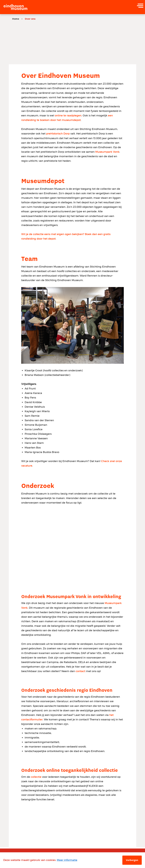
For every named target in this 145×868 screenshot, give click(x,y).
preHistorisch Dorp (58, 134)
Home (16, 19)
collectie (36, 778)
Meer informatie (67, 860)
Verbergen (132, 860)
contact (81, 672)
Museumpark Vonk (107, 152)
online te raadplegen (68, 116)
